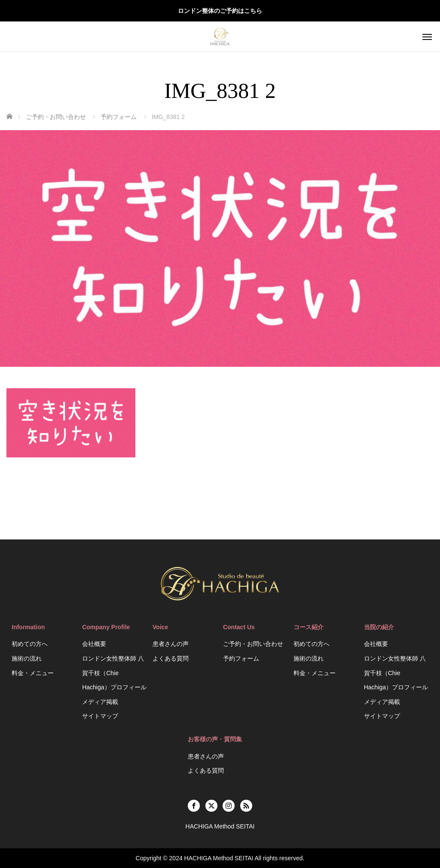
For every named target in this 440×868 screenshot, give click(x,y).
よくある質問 (171, 658)
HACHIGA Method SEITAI (219, 858)
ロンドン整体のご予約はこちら (220, 11)
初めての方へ (30, 644)
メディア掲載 (100, 702)
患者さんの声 (171, 644)
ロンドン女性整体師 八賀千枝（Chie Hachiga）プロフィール (114, 673)
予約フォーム (241, 658)
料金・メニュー (33, 673)
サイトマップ (100, 716)
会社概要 (94, 644)
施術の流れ (27, 658)
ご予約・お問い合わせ (253, 644)
